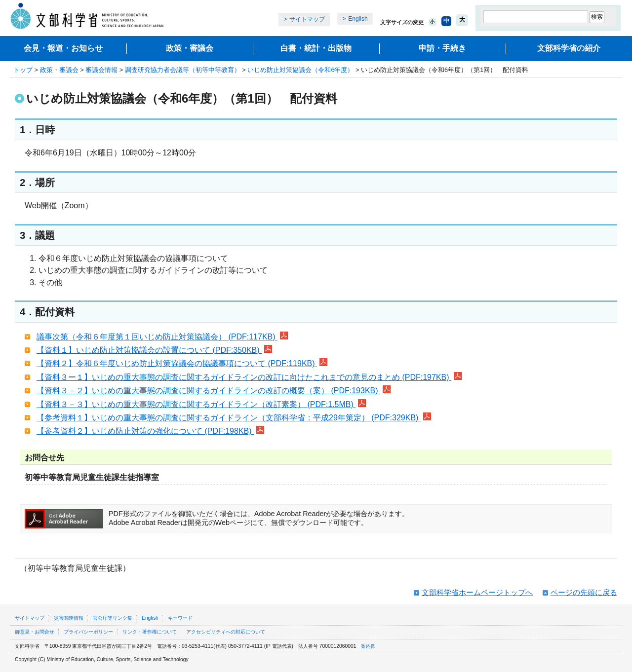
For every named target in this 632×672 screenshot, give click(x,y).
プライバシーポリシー (88, 632)
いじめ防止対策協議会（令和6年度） (300, 70)
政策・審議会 (190, 48)
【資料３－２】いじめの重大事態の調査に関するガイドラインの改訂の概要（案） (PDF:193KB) (214, 391)
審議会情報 (101, 70)
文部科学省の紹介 (569, 48)
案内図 (368, 646)
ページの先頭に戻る (584, 592)
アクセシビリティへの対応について (226, 632)
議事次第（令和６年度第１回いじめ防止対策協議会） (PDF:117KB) (162, 337)
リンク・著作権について (150, 632)
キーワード (180, 618)
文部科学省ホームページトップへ (477, 592)
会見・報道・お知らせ (63, 48)
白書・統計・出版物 (316, 48)
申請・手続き (442, 48)
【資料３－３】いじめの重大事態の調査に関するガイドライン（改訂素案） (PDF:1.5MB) (201, 404)
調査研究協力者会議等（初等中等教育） (183, 70)
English (358, 19)
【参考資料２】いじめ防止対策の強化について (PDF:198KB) (150, 431)
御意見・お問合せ (35, 632)
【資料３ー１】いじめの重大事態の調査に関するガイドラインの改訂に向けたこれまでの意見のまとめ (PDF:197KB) (249, 377)
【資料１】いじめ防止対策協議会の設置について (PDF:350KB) (154, 350)
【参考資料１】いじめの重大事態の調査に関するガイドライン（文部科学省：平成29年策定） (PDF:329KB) (234, 418)
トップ (23, 70)
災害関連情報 (69, 618)
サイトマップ (307, 19)
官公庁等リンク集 (113, 618)
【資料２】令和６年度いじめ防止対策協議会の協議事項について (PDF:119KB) (182, 363)
